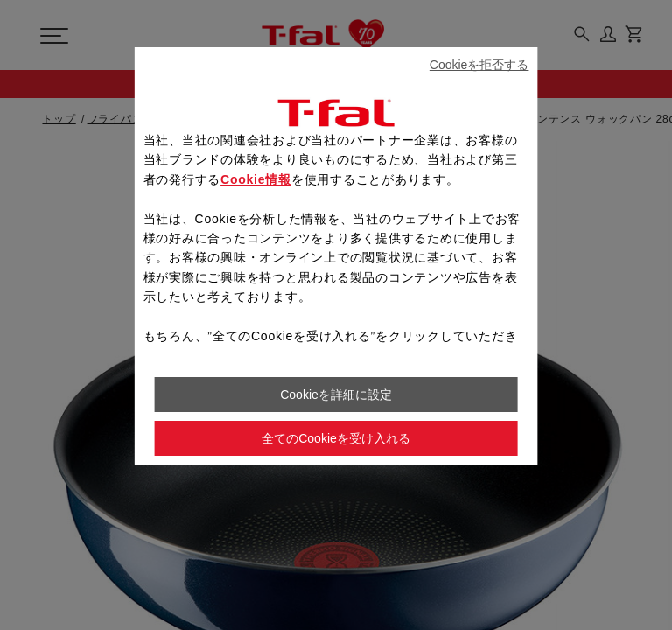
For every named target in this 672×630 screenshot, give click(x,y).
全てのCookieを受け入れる (336, 438)
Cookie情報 (256, 179)
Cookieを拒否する (479, 65)
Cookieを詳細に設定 (336, 395)
